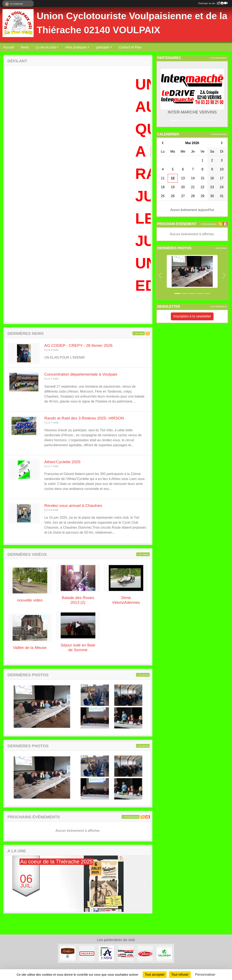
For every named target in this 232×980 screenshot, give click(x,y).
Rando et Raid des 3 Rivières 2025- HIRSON (84, 418)
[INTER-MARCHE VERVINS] (126, 953)
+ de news (139, 333)
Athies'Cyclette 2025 (62, 462)
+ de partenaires (218, 58)
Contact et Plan (130, 47)
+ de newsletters (218, 306)
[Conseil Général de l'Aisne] (106, 953)
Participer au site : (213, 3)
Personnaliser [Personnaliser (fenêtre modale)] (205, 975)
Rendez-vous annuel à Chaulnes (73, 506)
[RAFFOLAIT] (68, 953)
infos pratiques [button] (76, 47)
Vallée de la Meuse (30, 648)
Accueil (9, 47)
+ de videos (143, 554)
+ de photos (143, 675)
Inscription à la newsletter (192, 316)
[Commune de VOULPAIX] (87, 953)
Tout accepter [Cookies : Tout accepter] (155, 975)
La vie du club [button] (46, 47)
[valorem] (164, 953)
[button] (11, 884)
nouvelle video (30, 600)
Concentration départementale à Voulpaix (81, 374)
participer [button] (103, 47)
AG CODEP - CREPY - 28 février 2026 (78, 345)
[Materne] (145, 953)
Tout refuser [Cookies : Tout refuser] (180, 975)
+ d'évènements (131, 817)
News (25, 47)
